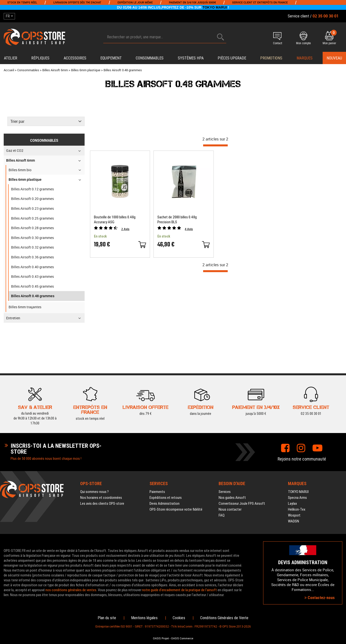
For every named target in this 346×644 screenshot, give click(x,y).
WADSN (293, 521)
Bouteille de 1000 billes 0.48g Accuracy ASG (115, 220)
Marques (305, 58)
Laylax (293, 504)
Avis (125, 229)
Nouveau (334, 58)
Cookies (179, 618)
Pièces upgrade (232, 58)
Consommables (150, 58)
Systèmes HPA (191, 58)
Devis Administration (165, 504)
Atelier (11, 58)
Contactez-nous (320, 598)
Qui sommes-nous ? (94, 492)
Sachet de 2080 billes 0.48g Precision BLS (177, 220)
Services (225, 492)
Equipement (111, 58)
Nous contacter (230, 509)
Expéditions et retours (166, 498)
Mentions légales (144, 618)
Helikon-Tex (297, 509)
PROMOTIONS (271, 58)
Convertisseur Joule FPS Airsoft (242, 504)
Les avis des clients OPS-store (102, 504)
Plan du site (107, 618)
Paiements (157, 492)
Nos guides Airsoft (232, 498)
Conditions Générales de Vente (224, 618)
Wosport (294, 515)
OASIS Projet (161, 638)
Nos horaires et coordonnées (101, 498)
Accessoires (75, 58)
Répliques (40, 58)
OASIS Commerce (182, 638)
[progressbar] (215, 145)
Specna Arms (297, 498)
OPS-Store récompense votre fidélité (176, 509)
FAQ (222, 515)
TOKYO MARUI (215, 7)
